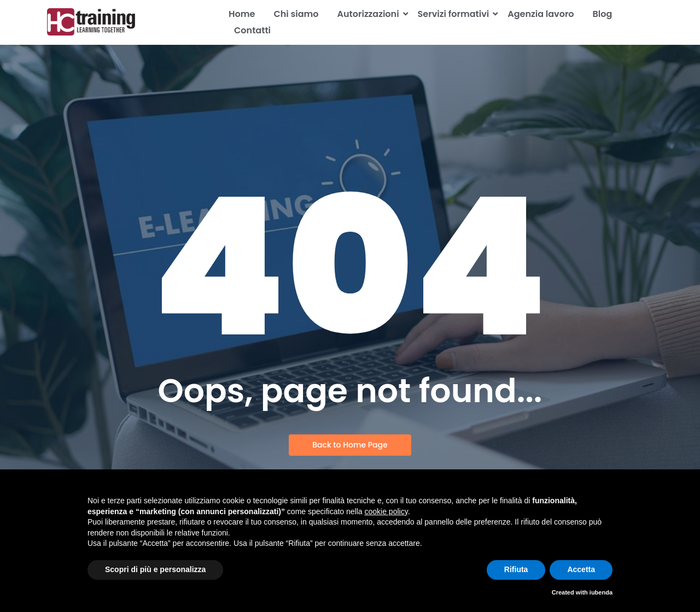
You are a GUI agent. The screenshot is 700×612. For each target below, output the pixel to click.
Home (242, 14)
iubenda (601, 592)
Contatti (252, 30)
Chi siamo (296, 14)
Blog (603, 14)
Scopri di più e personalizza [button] (155, 569)
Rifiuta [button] (516, 569)
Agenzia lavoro (541, 14)
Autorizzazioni (370, 14)
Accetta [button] (581, 569)
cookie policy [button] (386, 511)
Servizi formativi (456, 14)
